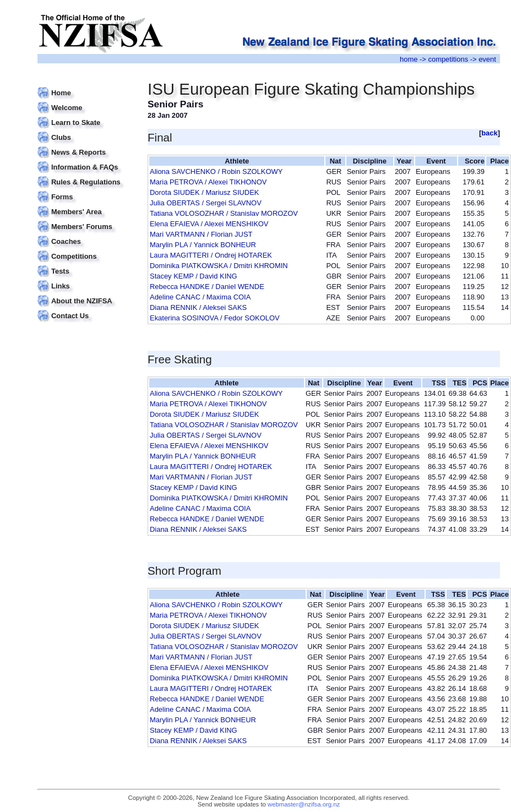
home (409, 59)
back (490, 133)
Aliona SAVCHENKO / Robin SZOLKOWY (216, 171)
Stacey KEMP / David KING (194, 276)
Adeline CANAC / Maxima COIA (200, 297)
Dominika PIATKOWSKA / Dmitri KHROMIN (219, 266)
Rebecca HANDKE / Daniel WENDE (207, 287)
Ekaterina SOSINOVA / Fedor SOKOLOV (215, 318)
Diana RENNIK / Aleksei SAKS (198, 307)
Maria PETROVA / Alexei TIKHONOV (208, 182)
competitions (448, 59)
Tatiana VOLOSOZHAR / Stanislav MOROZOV (224, 213)
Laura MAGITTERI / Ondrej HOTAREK (211, 255)
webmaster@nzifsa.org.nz (304, 804)
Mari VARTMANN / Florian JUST (201, 234)
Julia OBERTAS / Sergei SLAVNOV (206, 203)
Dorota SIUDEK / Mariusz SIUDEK (204, 192)
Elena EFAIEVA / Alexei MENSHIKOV (209, 224)
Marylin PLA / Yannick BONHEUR (203, 245)
